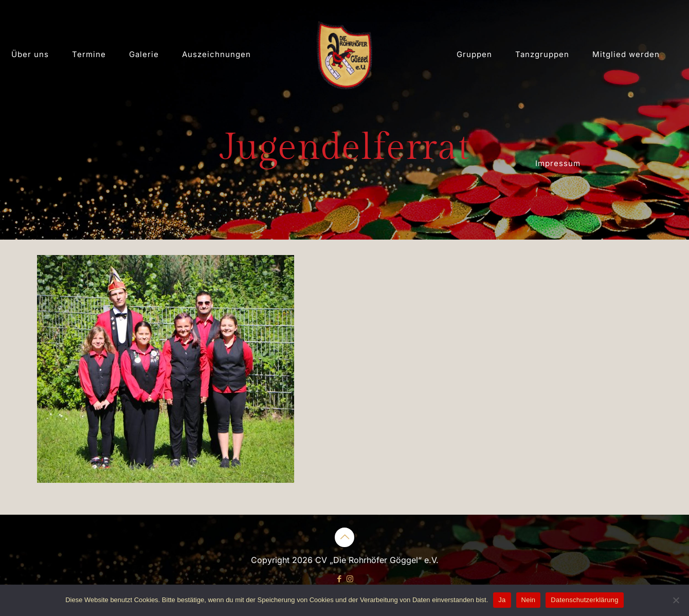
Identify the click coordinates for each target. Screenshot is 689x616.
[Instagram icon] (350, 579)
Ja (502, 600)
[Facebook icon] (339, 579)
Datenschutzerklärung (584, 600)
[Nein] (676, 600)
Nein (529, 600)
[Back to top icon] (344, 537)
